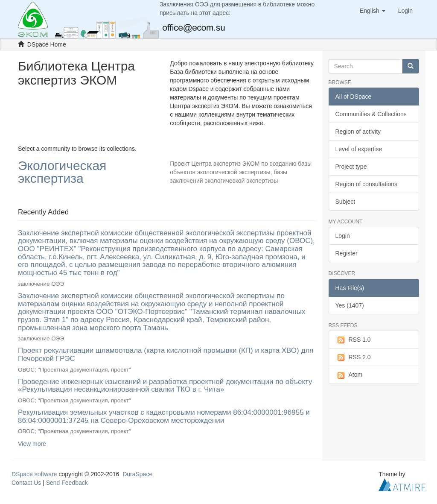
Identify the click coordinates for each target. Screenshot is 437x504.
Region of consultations (367, 184)
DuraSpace (137, 474)
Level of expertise (359, 149)
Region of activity (358, 132)
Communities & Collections (371, 114)
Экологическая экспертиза (62, 172)
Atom (349, 375)
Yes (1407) (350, 305)
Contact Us (26, 483)
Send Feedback (67, 483)
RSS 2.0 (353, 357)
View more (32, 444)
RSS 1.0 (353, 340)
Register (347, 253)
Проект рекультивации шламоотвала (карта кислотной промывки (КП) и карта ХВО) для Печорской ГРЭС (166, 355)
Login (343, 236)
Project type (351, 167)
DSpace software (34, 474)
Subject (345, 202)
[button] (373, 11)
